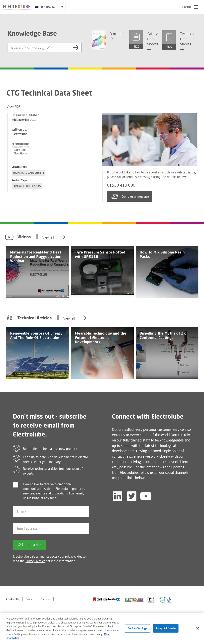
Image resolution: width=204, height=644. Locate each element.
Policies (30, 599)
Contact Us (13, 599)
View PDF (13, 106)
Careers (46, 599)
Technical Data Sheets (28, 173)
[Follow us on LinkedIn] (118, 496)
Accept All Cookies (166, 631)
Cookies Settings (137, 631)
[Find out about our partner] (106, 599)
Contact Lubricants (27, 186)
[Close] (198, 631)
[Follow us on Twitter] (132, 496)
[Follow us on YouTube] (146, 496)
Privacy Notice (35, 561)
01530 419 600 (121, 185)
